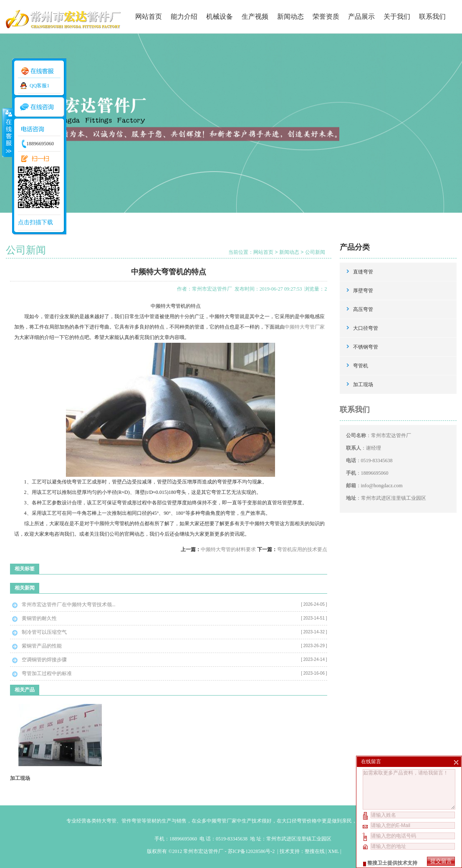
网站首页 (149, 16)
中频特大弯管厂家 (305, 327)
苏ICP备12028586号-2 (252, 851)
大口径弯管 (366, 328)
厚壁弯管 (363, 291)
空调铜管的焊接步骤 (44, 660)
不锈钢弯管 (366, 347)
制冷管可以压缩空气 (44, 632)
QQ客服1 (39, 86)
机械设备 (220, 16)
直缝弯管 (363, 272)
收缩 (7, 132)
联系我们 (432, 16)
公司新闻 (315, 252)
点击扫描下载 (35, 222)
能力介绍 (184, 16)
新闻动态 (290, 16)
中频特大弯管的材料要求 (228, 549)
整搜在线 (315, 851)
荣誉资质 (326, 16)
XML (333, 851)
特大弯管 (106, 821)
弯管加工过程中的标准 (47, 673)
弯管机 (361, 366)
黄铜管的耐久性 (39, 618)
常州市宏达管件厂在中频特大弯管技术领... (69, 605)
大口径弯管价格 (299, 821)
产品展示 (361, 16)
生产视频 (255, 16)
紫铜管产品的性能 (42, 646)
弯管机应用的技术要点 (302, 549)
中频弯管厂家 (222, 821)
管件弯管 (131, 821)
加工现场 (20, 778)
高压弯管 (363, 309)
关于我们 (397, 16)
